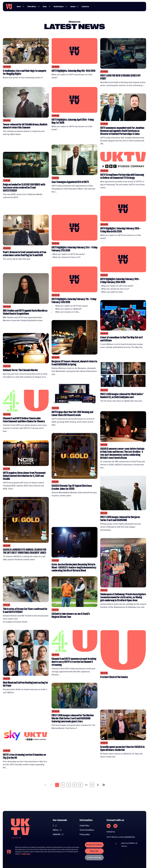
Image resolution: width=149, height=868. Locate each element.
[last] (104, 785)
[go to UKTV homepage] (9, 7)
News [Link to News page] (45, 7)
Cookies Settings (94, 857)
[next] (98, 785)
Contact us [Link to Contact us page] (85, 7)
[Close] (116, 844)
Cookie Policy (84, 826)
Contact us (111, 832)
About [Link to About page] (19, 7)
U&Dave (57, 830)
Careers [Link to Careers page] (74, 7)
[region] (65, 851)
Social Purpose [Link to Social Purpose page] (58, 7)
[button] (23, 7)
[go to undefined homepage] (20, 831)
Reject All (94, 851)
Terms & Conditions (87, 830)
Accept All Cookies (94, 845)
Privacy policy (85, 834)
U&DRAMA (58, 834)
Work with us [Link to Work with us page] (32, 7)
